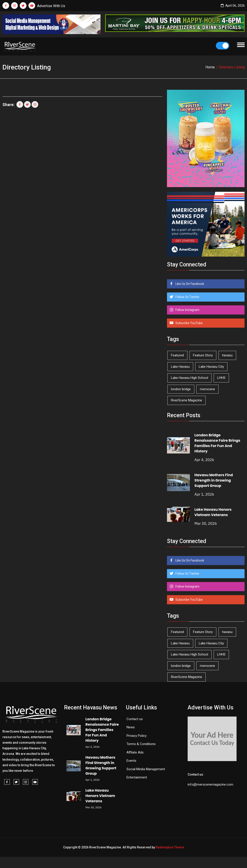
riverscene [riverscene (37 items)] (207, 389)
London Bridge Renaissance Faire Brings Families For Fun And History (217, 443)
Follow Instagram (187, 310)
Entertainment (137, 777)
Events (131, 761)
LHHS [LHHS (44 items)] (221, 378)
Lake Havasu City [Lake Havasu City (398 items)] (211, 367)
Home (210, 67)
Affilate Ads (135, 752)
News (131, 727)
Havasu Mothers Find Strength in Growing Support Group (214, 480)
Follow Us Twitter (187, 297)
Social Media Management (146, 769)
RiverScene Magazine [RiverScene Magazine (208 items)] (187, 400)
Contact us (135, 719)
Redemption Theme (170, 847)
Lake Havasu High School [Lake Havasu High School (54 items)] (190, 378)
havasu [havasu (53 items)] (227, 355)
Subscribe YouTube (189, 323)
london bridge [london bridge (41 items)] (181, 389)
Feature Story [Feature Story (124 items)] (203, 355)
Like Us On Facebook (189, 284)
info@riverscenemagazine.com (210, 784)
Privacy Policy (137, 736)
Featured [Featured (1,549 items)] (177, 355)
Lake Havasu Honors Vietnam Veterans (213, 512)
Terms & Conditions (141, 744)
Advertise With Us (51, 6)
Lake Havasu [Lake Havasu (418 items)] (180, 367)
